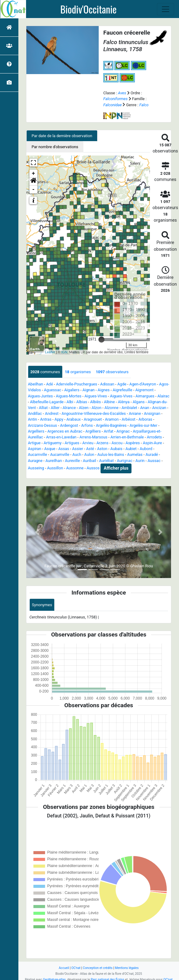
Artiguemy (53, 443)
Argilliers (93, 431)
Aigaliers (72, 390)
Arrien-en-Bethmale (127, 437)
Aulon (89, 454)
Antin (32, 419)
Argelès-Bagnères (111, 425)
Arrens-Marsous (93, 437)
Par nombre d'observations (55, 147)
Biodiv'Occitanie (89, 9)
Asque (50, 449)
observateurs (112, 372)
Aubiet (131, 449)
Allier (55, 408)
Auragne (35, 461)
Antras (46, 419)
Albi (70, 402)
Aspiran (34, 449)
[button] (33, 182)
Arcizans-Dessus (42, 425)
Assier (78, 449)
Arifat (108, 431)
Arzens (102, 443)
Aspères (133, 443)
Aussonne (75, 468)
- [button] (34, 190)
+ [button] (34, 174)
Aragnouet (93, 419)
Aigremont (144, 390)
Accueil (64, 968)
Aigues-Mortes (69, 396)
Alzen (84, 408)
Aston (102, 449)
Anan (145, 408)
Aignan (89, 390)
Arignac (123, 431)
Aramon (112, 419)
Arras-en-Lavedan (61, 437)
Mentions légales (127, 968)
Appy (59, 419)
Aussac (154, 461)
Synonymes (42, 605)
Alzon (97, 408)
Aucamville (38, 454)
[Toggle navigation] (166, 9)
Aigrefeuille (123, 390)
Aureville (72, 461)
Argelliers (36, 431)
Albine (109, 402)
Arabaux (73, 419)
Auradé (152, 454)
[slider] (101, 340)
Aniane (135, 413)
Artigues (72, 443)
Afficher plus (116, 468)
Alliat (43, 408)
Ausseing (36, 468)
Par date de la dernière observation (62, 136)
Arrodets (154, 437)
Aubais (116, 449)
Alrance (69, 408)
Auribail (89, 461)
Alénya (124, 402)
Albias (82, 402)
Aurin (140, 461)
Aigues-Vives (96, 396)
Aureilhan (54, 461)
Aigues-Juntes (40, 396)
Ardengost (69, 425)
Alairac (163, 396)
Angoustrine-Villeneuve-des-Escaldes (94, 413)
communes (45, 372)
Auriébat (106, 461)
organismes (78, 372)
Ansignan (152, 413)
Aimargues (145, 396)
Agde (122, 384)
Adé (50, 384)
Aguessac (52, 390)
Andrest (52, 413)
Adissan (107, 384)
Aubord (146, 449)
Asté (90, 449)
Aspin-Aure (152, 443)
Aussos (93, 468)
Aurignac (125, 461)
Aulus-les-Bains (111, 454)
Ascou (117, 443)
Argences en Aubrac (65, 431)
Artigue (34, 443)
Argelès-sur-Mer (143, 425)
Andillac (35, 413)
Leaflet (50, 352)
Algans (139, 402)
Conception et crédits (98, 968)
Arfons (87, 425)
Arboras (145, 419)
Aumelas (135, 454)
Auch (77, 454)
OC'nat (76, 968)
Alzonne (112, 408)
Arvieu (88, 443)
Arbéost (129, 419)
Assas (64, 449)
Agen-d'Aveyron (143, 384)
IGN (64, 352)
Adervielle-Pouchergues (77, 384)
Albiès (95, 402)
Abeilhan (36, 384)
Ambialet (129, 408)
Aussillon (55, 468)
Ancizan (159, 408)
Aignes (104, 390)
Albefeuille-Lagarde (47, 402)
